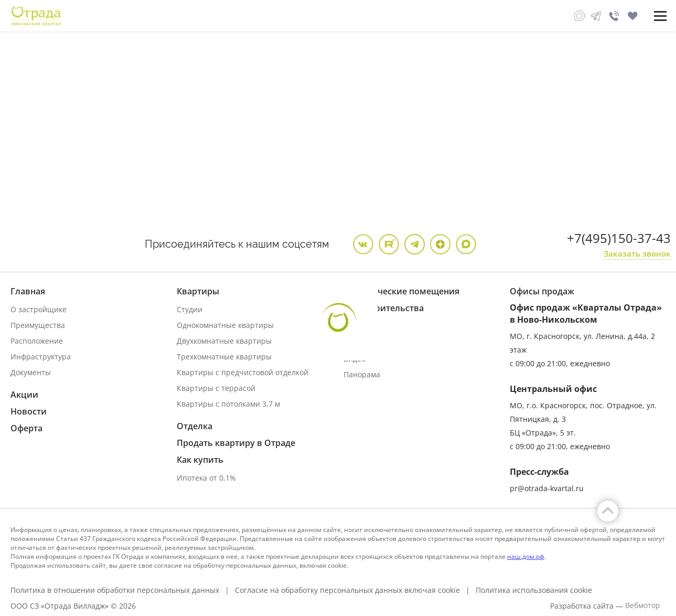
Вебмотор (643, 606)
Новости (29, 411)
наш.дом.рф (526, 556)
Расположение (37, 341)
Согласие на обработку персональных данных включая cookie (347, 590)
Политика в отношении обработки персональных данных (115, 590)
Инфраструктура (41, 357)
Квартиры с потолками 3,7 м (228, 404)
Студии (190, 309)
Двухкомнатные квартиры (224, 341)
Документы (31, 372)
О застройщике (39, 309)
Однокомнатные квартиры (225, 325)
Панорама (362, 374)
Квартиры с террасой (216, 388)
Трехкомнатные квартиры (224, 357)
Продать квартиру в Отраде (236, 443)
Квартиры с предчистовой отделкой (243, 372)
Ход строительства (384, 308)
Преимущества (38, 325)
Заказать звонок (637, 253)
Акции (24, 395)
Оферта (26, 428)
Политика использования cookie (534, 590)
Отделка (195, 426)
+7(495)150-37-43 (619, 238)
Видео (355, 359)
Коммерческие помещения (401, 291)
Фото (352, 343)
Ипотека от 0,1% (206, 478)
